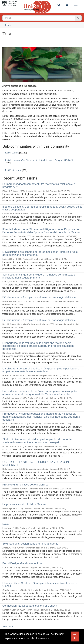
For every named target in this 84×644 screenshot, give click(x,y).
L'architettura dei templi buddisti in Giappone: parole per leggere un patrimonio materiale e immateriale (41, 370)
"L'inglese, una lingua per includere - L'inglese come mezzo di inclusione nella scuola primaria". (39, 276)
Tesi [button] (8, 25)
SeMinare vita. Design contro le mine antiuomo (30, 544)
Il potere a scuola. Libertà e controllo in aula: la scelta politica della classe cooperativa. (42, 208)
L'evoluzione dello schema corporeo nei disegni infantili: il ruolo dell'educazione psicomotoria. (40, 253)
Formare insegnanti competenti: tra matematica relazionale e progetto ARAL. (39, 186)
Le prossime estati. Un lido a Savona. (25, 504)
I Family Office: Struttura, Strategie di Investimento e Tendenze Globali (40, 585)
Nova (6, 524)
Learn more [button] (43, 638)
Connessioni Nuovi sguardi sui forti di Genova (30, 606)
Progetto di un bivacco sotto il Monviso (25, 485)
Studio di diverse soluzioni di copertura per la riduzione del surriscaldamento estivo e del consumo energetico (37, 441)
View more (8, 626)
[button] (59, 5)
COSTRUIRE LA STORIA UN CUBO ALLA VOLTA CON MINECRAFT (36, 464)
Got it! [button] (75, 636)
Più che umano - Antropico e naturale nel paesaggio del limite (39, 297)
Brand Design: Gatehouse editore (22, 563)
